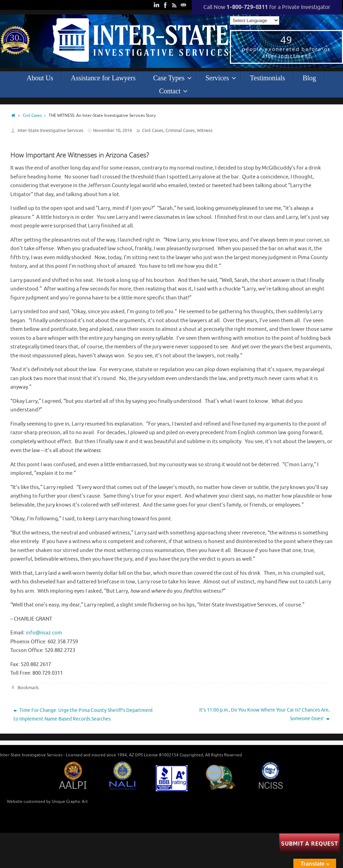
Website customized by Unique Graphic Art (47, 801)
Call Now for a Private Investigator (267, 7)
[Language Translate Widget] (255, 21)
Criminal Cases (180, 130)
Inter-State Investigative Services (51, 130)
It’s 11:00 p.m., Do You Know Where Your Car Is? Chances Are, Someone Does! (264, 714)
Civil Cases (36, 116)
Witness (205, 130)
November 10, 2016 (113, 130)
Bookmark (28, 688)
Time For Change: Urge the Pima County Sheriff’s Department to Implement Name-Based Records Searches (83, 715)
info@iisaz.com (44, 633)
